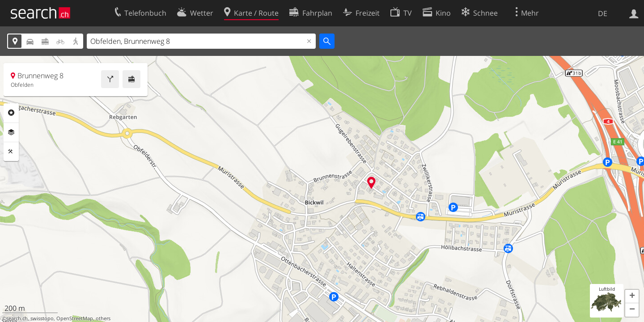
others (103, 318)
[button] (632, 297)
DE (603, 13)
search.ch (17, 318)
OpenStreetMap (75, 318)
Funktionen (11, 152)
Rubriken (11, 113)
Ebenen (11, 132)
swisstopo (42, 318)
